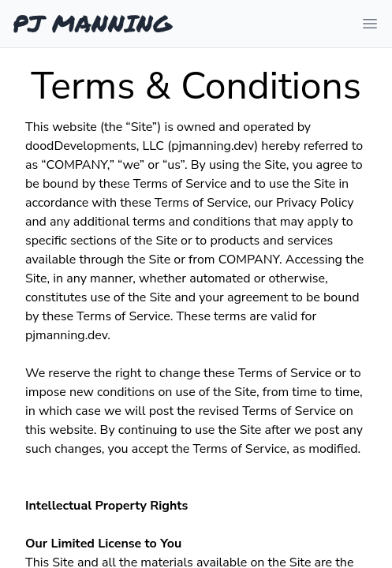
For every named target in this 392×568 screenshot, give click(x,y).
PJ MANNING (92, 24)
